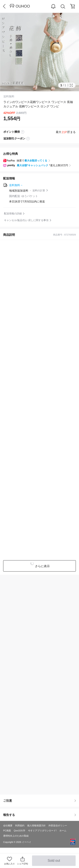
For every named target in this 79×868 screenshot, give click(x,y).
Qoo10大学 (19, 831)
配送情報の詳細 (13, 214)
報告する (39, 815)
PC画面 (7, 831)
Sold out (54, 862)
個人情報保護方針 (36, 826)
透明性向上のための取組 (16, 836)
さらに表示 (42, 566)
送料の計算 (39, 191)
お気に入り (9, 864)
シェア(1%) (22, 861)
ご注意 (39, 801)
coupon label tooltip (28, 139)
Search (63, 7)
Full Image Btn (71, 85)
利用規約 (20, 826)
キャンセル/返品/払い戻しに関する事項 (26, 220)
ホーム (63, 831)
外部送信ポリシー (58, 826)
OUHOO (23, 6)
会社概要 (8, 826)
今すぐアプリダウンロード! (42, 831)
